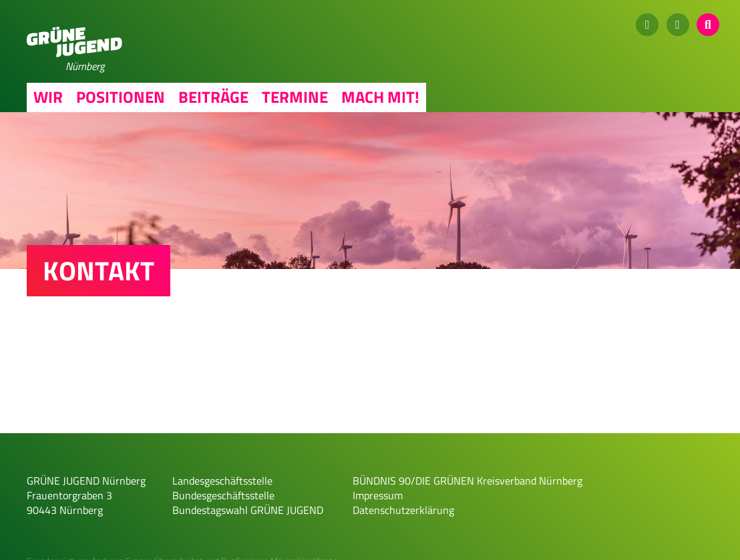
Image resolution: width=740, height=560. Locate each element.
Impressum (378, 495)
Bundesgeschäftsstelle (223, 495)
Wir (48, 97)
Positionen (121, 97)
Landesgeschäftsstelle (222, 481)
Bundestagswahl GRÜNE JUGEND (248, 510)
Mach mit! (380, 97)
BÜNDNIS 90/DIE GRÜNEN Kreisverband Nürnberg (468, 481)
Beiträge (213, 97)
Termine (295, 97)
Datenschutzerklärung (403, 510)
